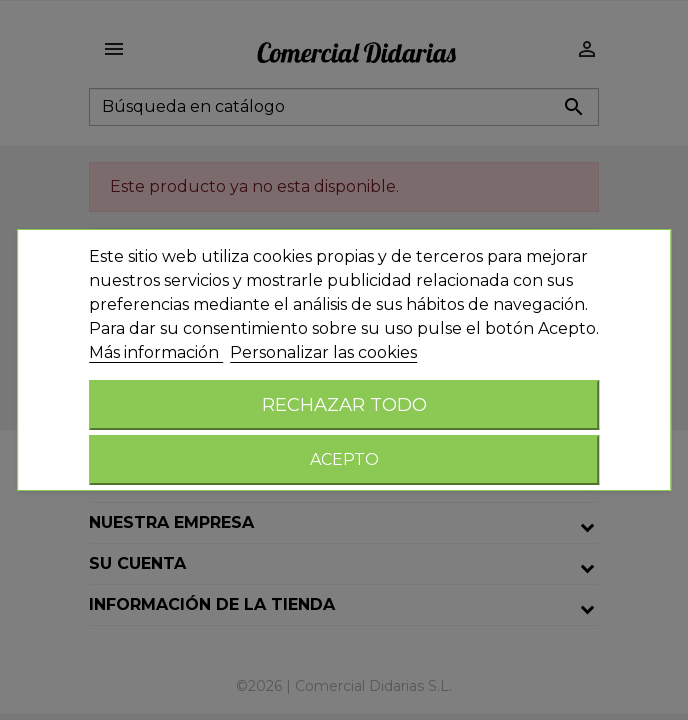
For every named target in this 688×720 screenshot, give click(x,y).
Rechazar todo (344, 404)
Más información (156, 352)
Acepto (344, 459)
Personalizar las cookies (323, 352)
